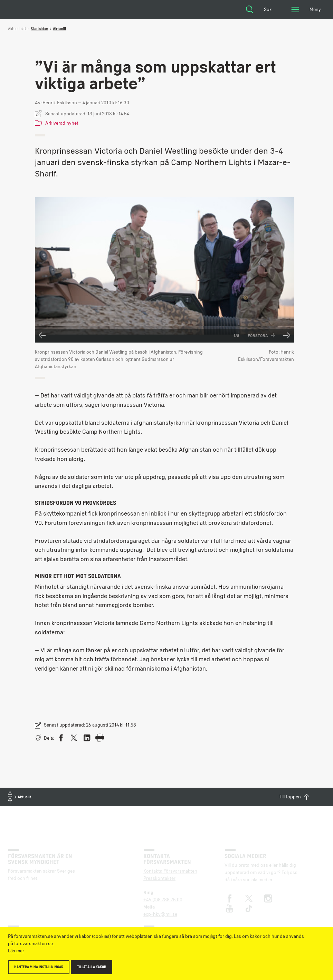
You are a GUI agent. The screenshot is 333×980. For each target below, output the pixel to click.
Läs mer (16, 951)
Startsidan (39, 28)
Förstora (262, 335)
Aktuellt (60, 28)
